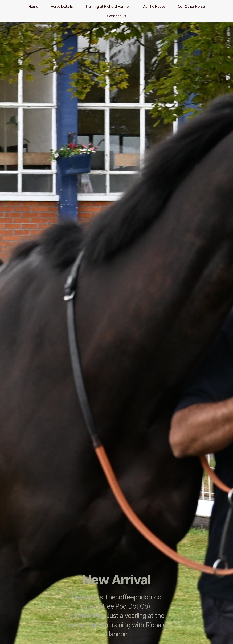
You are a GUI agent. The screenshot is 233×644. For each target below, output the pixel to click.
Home (33, 6)
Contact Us (117, 16)
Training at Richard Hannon (108, 6)
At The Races (154, 6)
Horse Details (62, 6)
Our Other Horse (191, 6)
